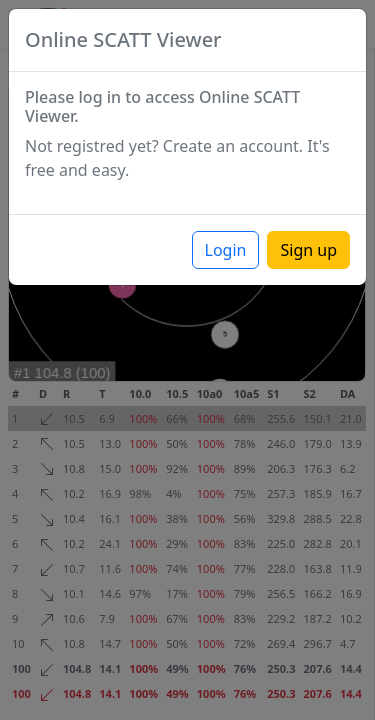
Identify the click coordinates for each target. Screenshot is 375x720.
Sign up (308, 250)
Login (226, 250)
